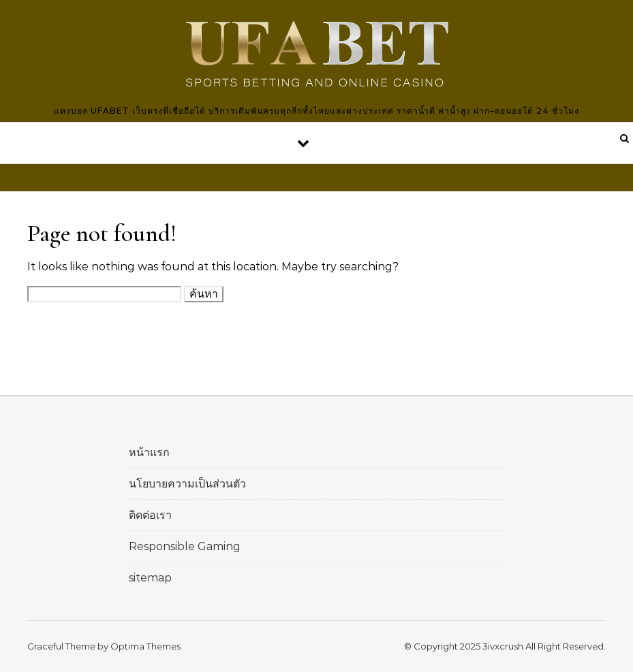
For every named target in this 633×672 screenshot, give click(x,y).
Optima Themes (145, 646)
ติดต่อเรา (150, 515)
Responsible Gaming (185, 546)
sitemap (150, 578)
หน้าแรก (149, 452)
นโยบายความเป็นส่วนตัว (187, 484)
